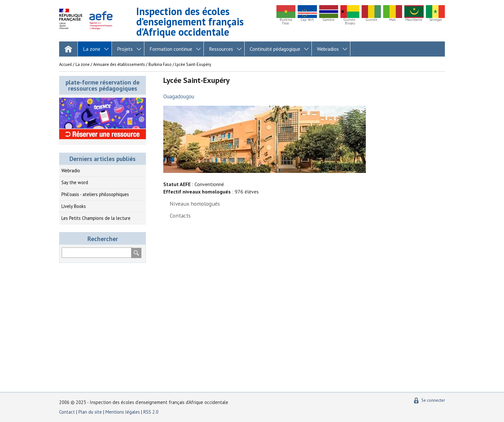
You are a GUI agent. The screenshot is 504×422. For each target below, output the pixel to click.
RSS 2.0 (151, 412)
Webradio (71, 171)
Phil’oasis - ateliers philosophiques (95, 194)
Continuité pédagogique (275, 49)
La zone (92, 49)
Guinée (371, 20)
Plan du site (91, 412)
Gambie (328, 20)
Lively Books (74, 206)
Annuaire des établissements (119, 64)
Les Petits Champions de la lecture (96, 218)
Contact (67, 412)
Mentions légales (123, 412)
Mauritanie (414, 20)
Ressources (221, 49)
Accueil (66, 64)
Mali (392, 20)
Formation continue (171, 49)
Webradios (328, 49)
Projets (125, 49)
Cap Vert (307, 20)
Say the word (75, 182)
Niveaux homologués (195, 204)
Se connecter (433, 400)
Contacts (180, 215)
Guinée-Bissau (350, 22)
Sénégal (435, 20)
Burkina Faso (286, 22)
